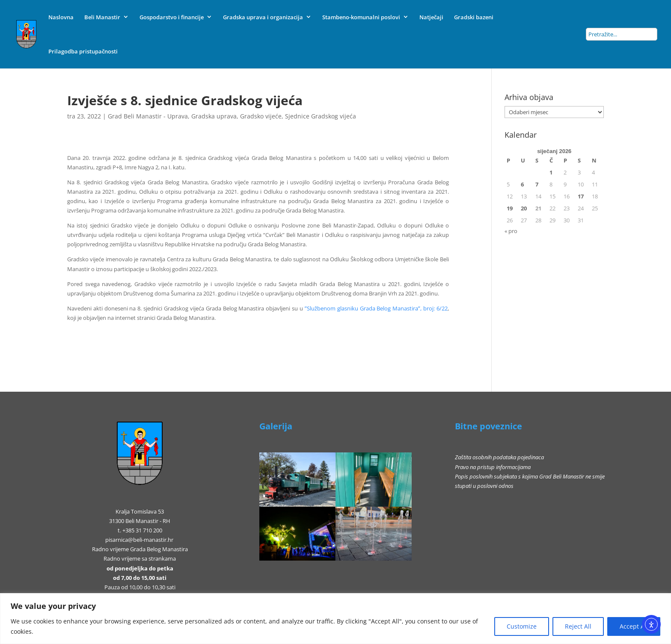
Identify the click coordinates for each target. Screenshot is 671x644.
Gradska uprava (214, 116)
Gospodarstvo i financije (172, 17)
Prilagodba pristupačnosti (83, 51)
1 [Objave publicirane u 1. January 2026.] (551, 172)
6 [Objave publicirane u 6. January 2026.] (522, 184)
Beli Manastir (102, 17)
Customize (522, 626)
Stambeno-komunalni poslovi (361, 17)
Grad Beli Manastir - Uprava (148, 116)
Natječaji (431, 17)
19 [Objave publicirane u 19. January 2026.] (510, 208)
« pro (511, 231)
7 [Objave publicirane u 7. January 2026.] (537, 184)
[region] (335, 619)
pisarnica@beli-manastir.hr (139, 540)
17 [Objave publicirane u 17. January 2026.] (581, 196)
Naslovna (61, 17)
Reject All (578, 626)
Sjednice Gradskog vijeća (321, 116)
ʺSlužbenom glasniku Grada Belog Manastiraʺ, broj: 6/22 (376, 308)
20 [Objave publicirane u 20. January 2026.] (524, 208)
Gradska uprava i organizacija (263, 17)
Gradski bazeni (474, 17)
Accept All (634, 626)
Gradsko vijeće (261, 116)
